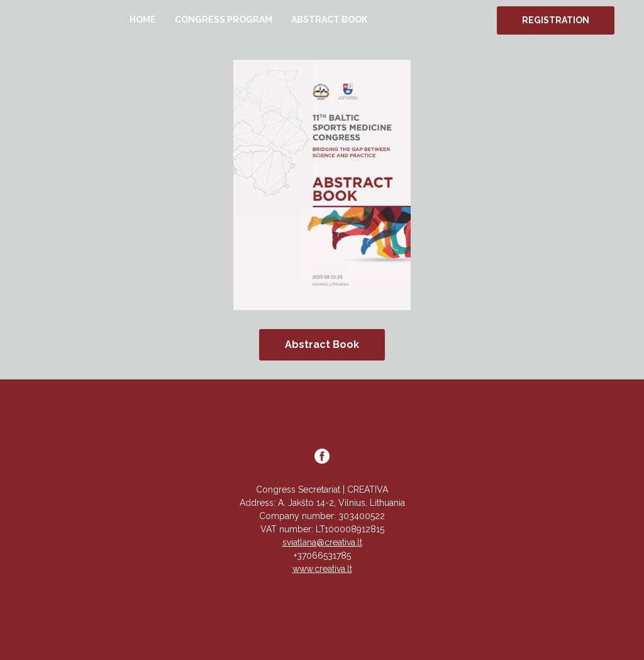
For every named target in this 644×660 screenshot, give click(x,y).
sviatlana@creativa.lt (322, 542)
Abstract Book (322, 344)
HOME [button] (143, 20)
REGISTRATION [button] (556, 20)
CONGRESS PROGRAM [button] (224, 20)
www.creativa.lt (322, 569)
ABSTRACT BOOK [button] (329, 20)
